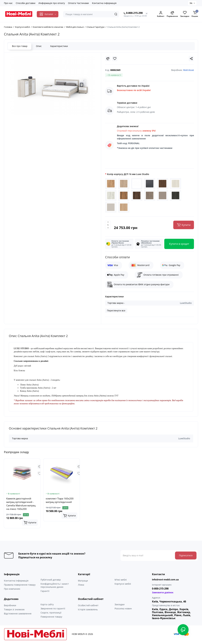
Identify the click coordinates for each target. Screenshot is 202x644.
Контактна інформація (104, 3)
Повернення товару (51, 618)
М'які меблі (121, 581)
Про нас (8, 3)
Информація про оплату (52, 3)
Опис (39, 46)
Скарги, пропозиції (51, 614)
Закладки (120, 605)
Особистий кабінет (88, 606)
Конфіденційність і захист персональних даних (55, 586)
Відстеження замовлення (18, 615)
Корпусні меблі (123, 585)
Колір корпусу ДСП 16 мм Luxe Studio (128, 174)
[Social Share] (191, 59)
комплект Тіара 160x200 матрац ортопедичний (60, 501)
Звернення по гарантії (53, 610)
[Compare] (108, 59)
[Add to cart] (30, 524)
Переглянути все (116, 312)
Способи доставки (26, 3)
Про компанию (12, 590)
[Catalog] (48, 14)
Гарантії (45, 592)
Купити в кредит (179, 245)
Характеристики (59, 46)
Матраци (83, 582)
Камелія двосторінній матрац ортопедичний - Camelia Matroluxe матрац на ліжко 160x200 (21, 505)
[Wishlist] (115, 59)
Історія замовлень (88, 611)
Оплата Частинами (78, 3)
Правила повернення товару (20, 586)
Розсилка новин (123, 610)
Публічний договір (51, 581)
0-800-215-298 (133, 13)
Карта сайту (47, 605)
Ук (191, 3)
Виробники (10, 606)
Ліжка (81, 586)
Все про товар (20, 46)
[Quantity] (108, 226)
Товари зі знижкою (14, 611)
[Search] (116, 14)
